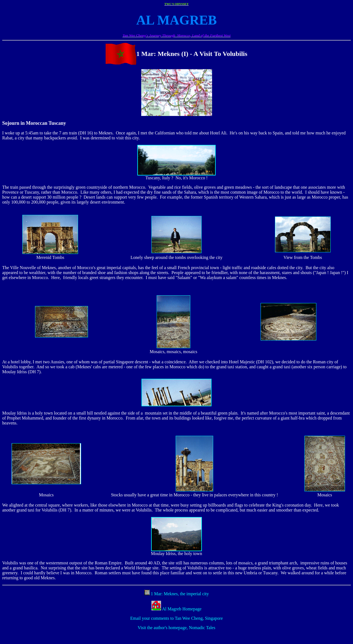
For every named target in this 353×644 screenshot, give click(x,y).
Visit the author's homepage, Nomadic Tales (176, 628)
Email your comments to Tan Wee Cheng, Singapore (176, 618)
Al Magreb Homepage (181, 609)
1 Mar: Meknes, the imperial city (179, 594)
